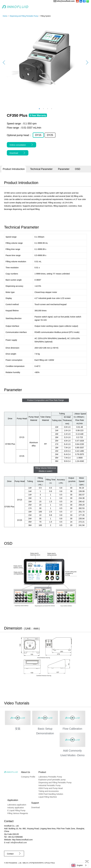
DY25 (50, 135)
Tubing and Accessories (49, 791)
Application (13, 800)
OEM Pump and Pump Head (51, 788)
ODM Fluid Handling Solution (51, 794)
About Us (26, 772)
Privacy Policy (50, 863)
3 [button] (48, 109)
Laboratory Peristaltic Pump (50, 777)
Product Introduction (14, 169)
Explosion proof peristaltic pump (52, 780)
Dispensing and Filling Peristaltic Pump (55, 783)
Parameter (64, 169)
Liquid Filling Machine (48, 797)
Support (35, 803)
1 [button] (39, 109)
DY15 (38, 135)
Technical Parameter (41, 169)
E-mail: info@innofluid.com (15, 843)
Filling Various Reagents (18, 813)
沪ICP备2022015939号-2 (37, 863)
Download (35, 807)
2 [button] (44, 109)
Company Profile (28, 777)
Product (42, 772)
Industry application (16, 808)
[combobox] (79, 865)
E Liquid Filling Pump (16, 810)
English (77, 865)
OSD (78, 169)
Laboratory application (17, 805)
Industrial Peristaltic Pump (50, 785)
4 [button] (52, 109)
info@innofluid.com (66, 1)
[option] (45, 62)
